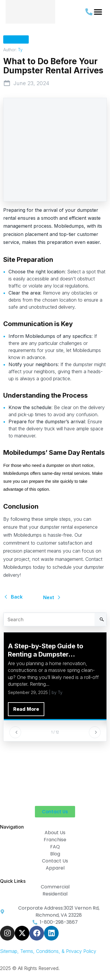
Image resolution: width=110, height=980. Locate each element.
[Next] (95, 732)
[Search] (100, 619)
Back (13, 597)
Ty (20, 50)
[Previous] (15, 732)
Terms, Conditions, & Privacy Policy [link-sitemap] (58, 951)
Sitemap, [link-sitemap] (10, 951)
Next (52, 597)
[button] (98, 12)
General (16, 39)
